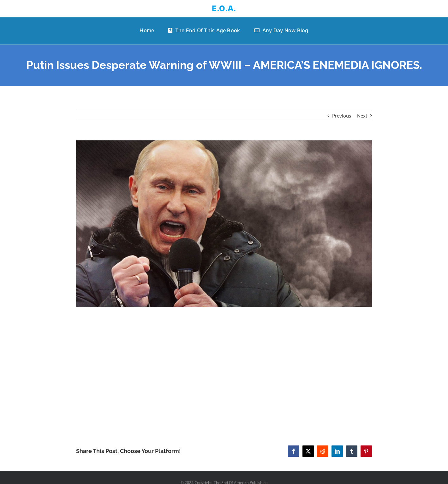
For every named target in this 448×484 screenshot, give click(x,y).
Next (362, 116)
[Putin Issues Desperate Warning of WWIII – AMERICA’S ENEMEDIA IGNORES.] (224, 224)
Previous (342, 116)
